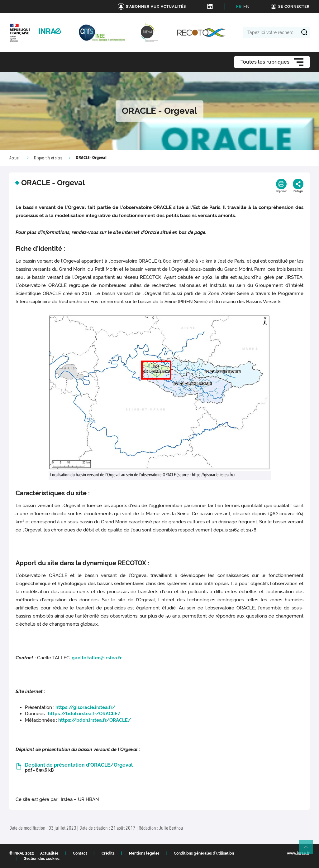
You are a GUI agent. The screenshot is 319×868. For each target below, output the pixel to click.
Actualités (49, 853)
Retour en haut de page (308, 850)
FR (239, 7)
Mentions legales (144, 853)
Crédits (108, 853)
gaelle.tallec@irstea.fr (97, 658)
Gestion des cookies (42, 859)
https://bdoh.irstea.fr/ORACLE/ (84, 714)
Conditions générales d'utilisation (204, 853)
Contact (80, 853)
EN (246, 7)
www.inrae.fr (298, 853)
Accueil (15, 158)
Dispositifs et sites (48, 158)
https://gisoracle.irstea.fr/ (85, 707)
